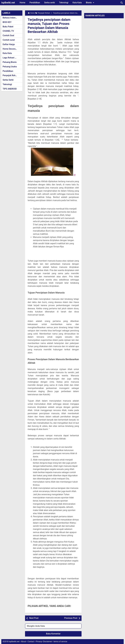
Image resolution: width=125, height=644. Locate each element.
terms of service (60, 642)
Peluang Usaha (10, 67)
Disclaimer (48, 642)
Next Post (34, 618)
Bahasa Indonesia (11, 18)
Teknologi (64, 3)
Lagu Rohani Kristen (12, 58)
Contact (31, 642)
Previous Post (71, 618)
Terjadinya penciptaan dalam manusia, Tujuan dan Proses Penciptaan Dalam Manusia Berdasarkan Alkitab (52, 26)
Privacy (39, 642)
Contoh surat (9, 40)
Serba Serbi (8, 80)
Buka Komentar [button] (53, 634)
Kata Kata (77, 3)
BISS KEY (7, 22)
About (23, 642)
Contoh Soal (8, 35)
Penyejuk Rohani (10, 75)
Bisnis (90, 3)
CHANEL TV (8, 31)
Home (22, 3)
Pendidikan (35, 3)
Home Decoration (11, 49)
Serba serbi (50, 3)
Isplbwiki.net (8, 3)
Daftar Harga (9, 44)
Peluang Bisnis (10, 62)
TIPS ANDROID (10, 89)
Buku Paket (8, 27)
